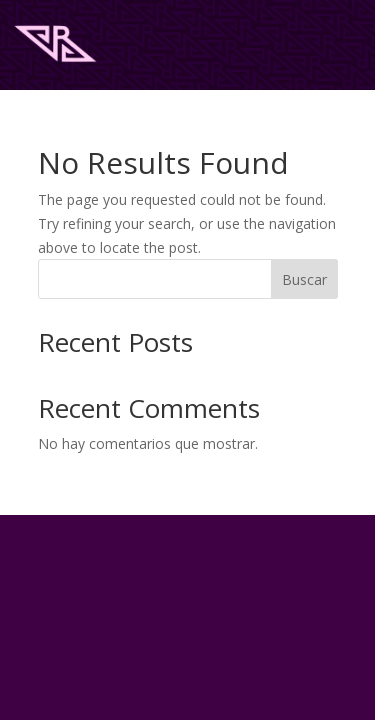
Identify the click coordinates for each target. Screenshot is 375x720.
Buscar (304, 279)
